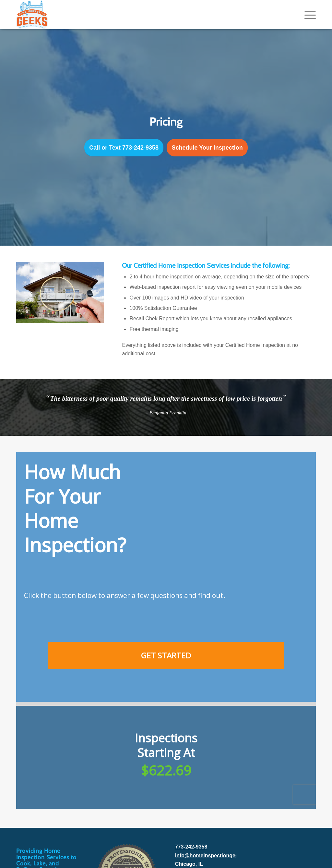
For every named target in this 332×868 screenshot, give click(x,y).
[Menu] (308, 15)
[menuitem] (308, 15)
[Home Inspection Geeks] (32, 15)
